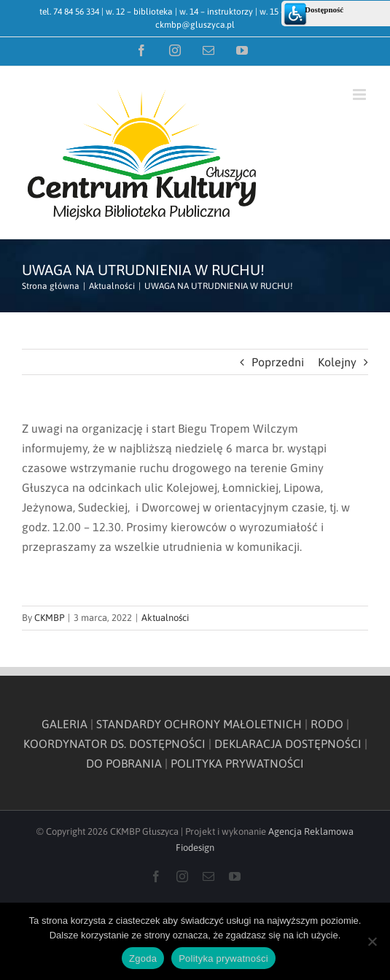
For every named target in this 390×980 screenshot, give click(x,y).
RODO (327, 724)
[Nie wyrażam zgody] (372, 941)
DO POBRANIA (124, 763)
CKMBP (49, 618)
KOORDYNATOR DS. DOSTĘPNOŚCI (114, 744)
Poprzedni (278, 362)
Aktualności (165, 618)
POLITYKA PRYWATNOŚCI (237, 763)
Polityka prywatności (223, 958)
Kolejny (337, 362)
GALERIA (65, 724)
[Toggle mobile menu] (360, 94)
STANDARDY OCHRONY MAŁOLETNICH (199, 724)
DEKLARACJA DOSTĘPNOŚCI (288, 744)
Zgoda (143, 958)
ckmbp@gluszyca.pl (195, 25)
